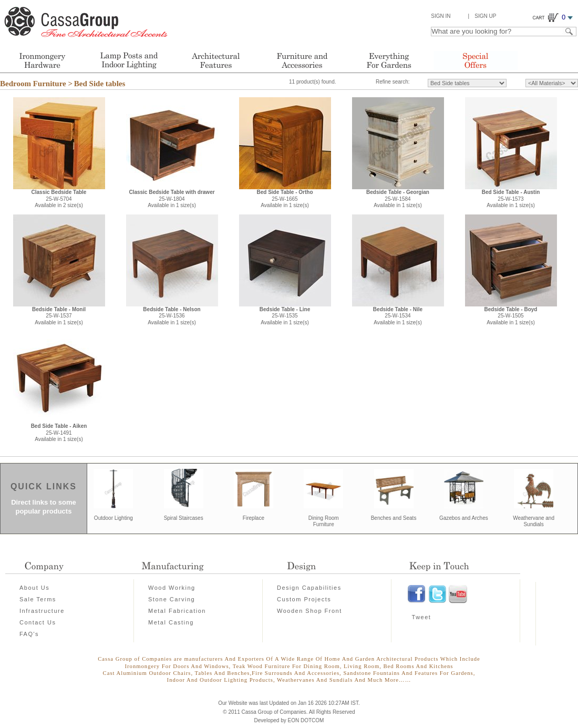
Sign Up (485, 16)
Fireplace (254, 518)
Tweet (422, 617)
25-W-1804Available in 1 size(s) (172, 199)
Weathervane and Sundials (534, 521)
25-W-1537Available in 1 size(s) (59, 316)
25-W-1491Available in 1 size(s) (59, 433)
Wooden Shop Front (309, 611)
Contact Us (38, 622)
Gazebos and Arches (464, 518)
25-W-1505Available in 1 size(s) (511, 316)
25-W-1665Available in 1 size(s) (285, 199)
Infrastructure (42, 611)
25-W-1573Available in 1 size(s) (511, 199)
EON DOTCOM (306, 720)
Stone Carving (172, 599)
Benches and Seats (394, 518)
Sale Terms (38, 599)
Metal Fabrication (177, 611)
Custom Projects (304, 599)
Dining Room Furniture (324, 521)
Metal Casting (171, 622)
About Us (34, 588)
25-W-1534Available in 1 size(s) (398, 316)
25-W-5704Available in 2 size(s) (59, 199)
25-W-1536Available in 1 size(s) (172, 316)
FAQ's (29, 634)
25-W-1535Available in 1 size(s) (285, 316)
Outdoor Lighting (113, 518)
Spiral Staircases (184, 518)
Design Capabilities (309, 588)
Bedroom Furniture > (36, 84)
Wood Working (172, 588)
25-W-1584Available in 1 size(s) (398, 199)
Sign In (441, 16)
